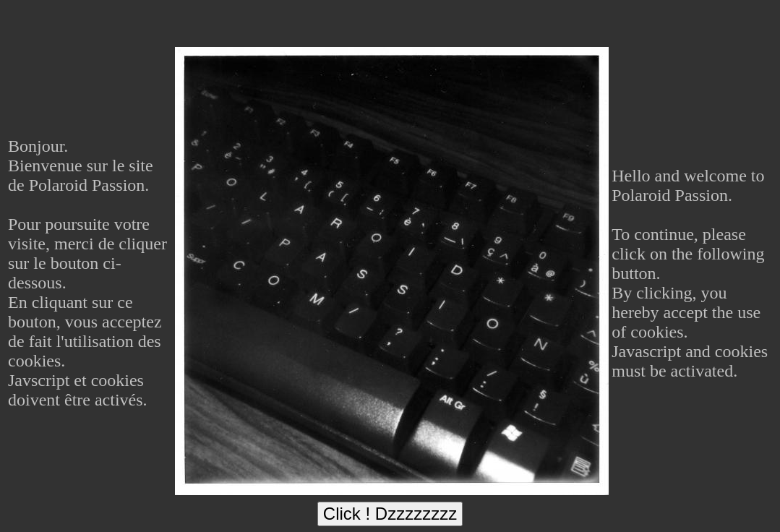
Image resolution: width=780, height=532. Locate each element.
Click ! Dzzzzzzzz (390, 514)
